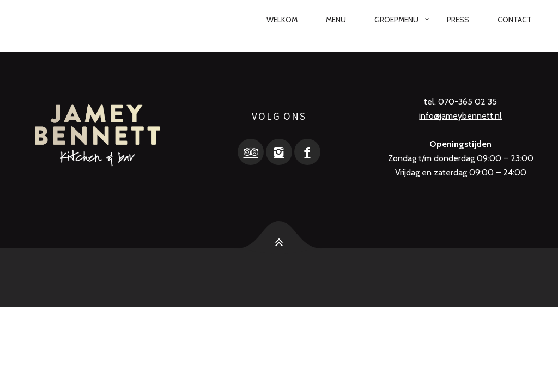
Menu (336, 20)
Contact (515, 20)
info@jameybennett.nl (460, 116)
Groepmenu (396, 20)
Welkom (282, 20)
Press (458, 20)
